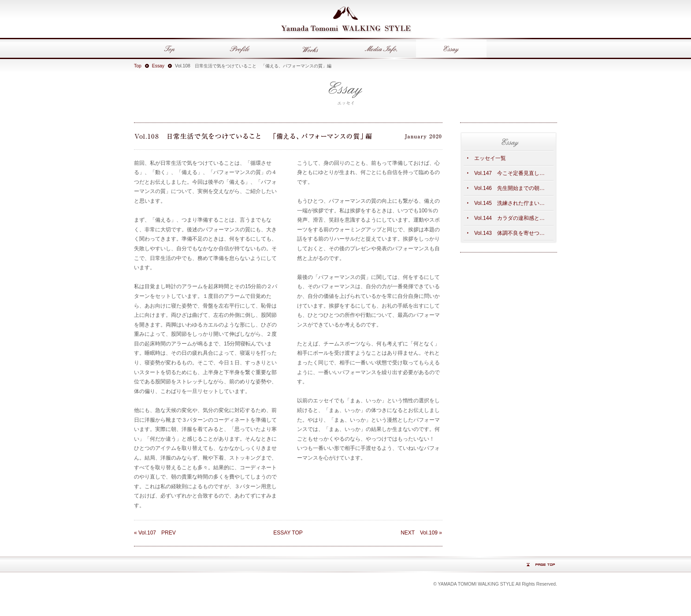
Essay (451, 48)
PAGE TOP (541, 565)
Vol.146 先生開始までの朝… (509, 188)
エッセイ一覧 (490, 158)
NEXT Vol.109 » (421, 533)
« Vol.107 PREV (155, 533)
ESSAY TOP (288, 533)
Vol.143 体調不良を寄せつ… (509, 233)
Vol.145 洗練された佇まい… (509, 203)
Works (310, 48)
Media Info (381, 48)
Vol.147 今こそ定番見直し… (509, 173)
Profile (240, 48)
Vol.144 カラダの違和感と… (509, 218)
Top (169, 48)
